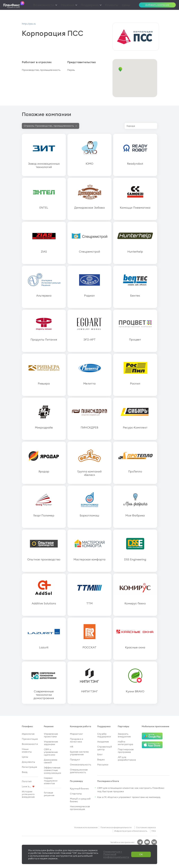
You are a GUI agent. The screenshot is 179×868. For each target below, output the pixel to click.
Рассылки (103, 765)
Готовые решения (49, 794)
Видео (101, 759)
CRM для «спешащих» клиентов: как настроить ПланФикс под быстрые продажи (131, 790)
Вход (25, 772)
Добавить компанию (157, 5)
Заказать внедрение (124, 735)
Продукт (75, 759)
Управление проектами (51, 735)
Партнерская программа (126, 751)
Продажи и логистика (76, 740)
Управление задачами (51, 743)
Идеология (28, 734)
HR (72, 747)
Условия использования (86, 827)
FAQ (154, 831)
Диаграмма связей (50, 761)
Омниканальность (81, 765)
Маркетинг (76, 734)
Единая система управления (79, 753)
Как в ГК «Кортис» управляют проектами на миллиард (129, 797)
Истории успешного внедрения (28, 794)
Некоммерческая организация (80, 808)
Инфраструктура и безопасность (131, 831)
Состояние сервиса (146, 827)
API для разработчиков (127, 758)
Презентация (30, 739)
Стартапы (76, 794)
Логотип (27, 781)
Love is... (26, 786)
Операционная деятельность (79, 771)
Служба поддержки (104, 735)
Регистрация (29, 767)
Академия (103, 742)
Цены (25, 757)
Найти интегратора (126, 743)
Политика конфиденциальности (116, 827)
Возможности (30, 744)
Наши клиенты (27, 750)
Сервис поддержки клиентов (51, 781)
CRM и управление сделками (51, 752)
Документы (28, 762)
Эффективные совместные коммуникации (52, 770)
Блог (100, 754)
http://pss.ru (29, 24)
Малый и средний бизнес (80, 800)
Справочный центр (105, 748)
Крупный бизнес (79, 789)
